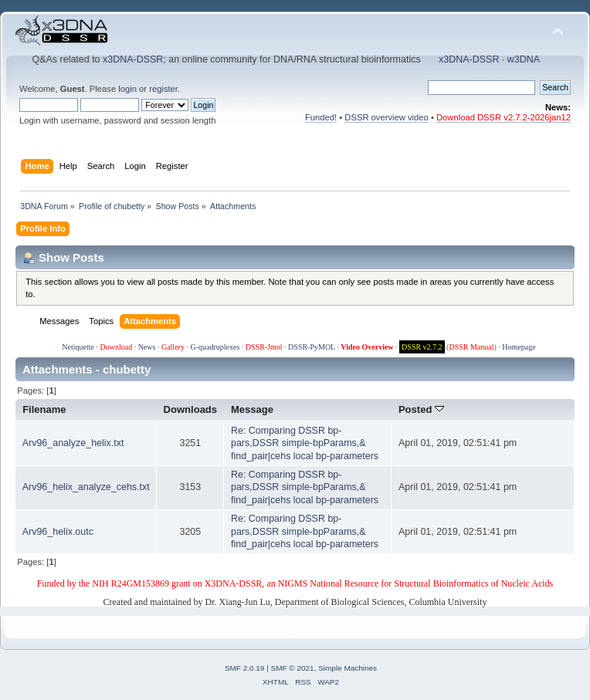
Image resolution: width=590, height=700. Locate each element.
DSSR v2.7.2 (422, 347)
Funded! (321, 117)
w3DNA (524, 59)
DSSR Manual (471, 347)
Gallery (173, 347)
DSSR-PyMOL (312, 347)
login (127, 89)
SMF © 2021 (293, 668)
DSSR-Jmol (264, 347)
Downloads (191, 409)
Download (116, 347)
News (147, 347)
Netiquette (78, 347)
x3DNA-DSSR (133, 59)
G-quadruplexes (215, 347)
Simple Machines (348, 668)
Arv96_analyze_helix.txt (73, 443)
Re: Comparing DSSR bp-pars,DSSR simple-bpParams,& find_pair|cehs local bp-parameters (305, 443)
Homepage (519, 347)
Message (252, 409)
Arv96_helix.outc (58, 532)
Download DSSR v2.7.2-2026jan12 (504, 117)
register (163, 89)
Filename (44, 409)
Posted (421, 409)
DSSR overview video (387, 117)
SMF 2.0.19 (245, 668)
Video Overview (367, 347)
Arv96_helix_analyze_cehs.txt (86, 487)
